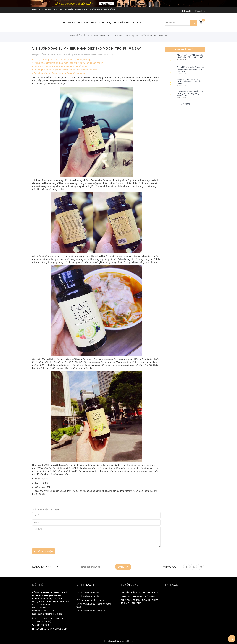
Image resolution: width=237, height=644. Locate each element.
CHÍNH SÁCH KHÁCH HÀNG (103, 10)
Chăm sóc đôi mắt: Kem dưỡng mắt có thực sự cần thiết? (61, 66)
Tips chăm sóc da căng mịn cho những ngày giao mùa (59, 73)
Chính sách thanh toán (88, 593)
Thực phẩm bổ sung (118, 23)
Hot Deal (69, 23)
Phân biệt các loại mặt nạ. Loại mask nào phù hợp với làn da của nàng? (68, 63)
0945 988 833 (45, 10)
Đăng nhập (199, 11)
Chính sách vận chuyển (88, 596)
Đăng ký (186, 11)
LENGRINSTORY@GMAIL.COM (51, 629)
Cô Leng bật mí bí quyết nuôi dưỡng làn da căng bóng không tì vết (65, 70)
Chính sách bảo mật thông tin (91, 611)
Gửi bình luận (44, 551)
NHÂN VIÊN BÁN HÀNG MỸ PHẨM (138, 596)
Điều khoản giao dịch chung (90, 600)
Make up (137, 23)
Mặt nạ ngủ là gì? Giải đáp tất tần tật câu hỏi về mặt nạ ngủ (62, 60)
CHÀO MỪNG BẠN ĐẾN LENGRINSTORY (71, 10)
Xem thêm (185, 104)
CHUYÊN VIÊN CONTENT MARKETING (140, 593)
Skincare (83, 23)
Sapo (130, 641)
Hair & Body (98, 23)
